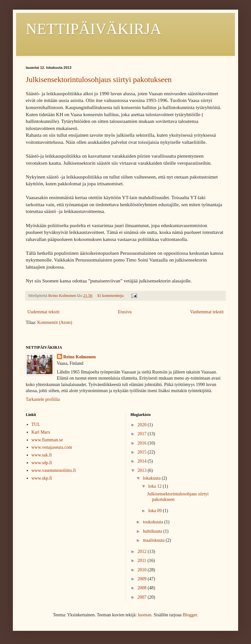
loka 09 (156, 511)
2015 (143, 452)
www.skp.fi (42, 478)
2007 (143, 597)
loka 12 (156, 486)
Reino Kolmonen (80, 357)
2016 (143, 443)
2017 (143, 434)
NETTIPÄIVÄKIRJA (93, 29)
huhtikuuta (153, 531)
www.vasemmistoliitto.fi (54, 470)
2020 (143, 425)
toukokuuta (154, 522)
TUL (36, 424)
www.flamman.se (47, 440)
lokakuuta (152, 478)
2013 (143, 470)
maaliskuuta (154, 540)
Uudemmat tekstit (43, 312)
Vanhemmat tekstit (207, 312)
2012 (143, 552)
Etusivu (125, 312)
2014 (143, 461)
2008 (143, 588)
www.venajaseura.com (52, 447)
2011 (142, 561)
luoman (144, 615)
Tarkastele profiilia (43, 399)
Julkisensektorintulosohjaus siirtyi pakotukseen (99, 79)
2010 (143, 570)
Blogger (190, 615)
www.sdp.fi (42, 463)
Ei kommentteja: (112, 296)
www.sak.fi (42, 455)
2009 (143, 579)
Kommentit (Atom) (55, 322)
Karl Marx (41, 432)
